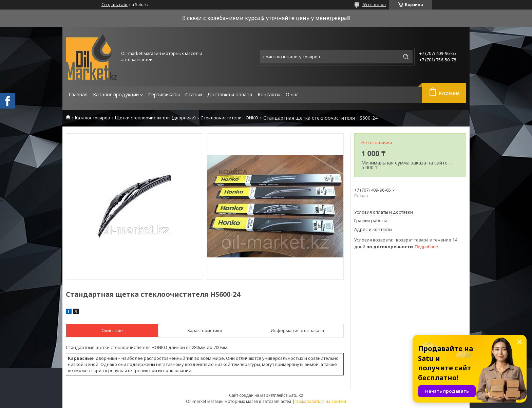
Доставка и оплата (230, 94)
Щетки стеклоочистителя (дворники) (155, 118)
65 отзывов (374, 4)
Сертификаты (164, 94)
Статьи (194, 94)
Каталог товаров (92, 118)
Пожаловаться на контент (321, 401)
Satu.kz (296, 395)
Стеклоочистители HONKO (229, 118)
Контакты (269, 94)
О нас (292, 94)
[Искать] (406, 57)
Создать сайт (115, 5)
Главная (78, 94)
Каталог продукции (116, 94)
